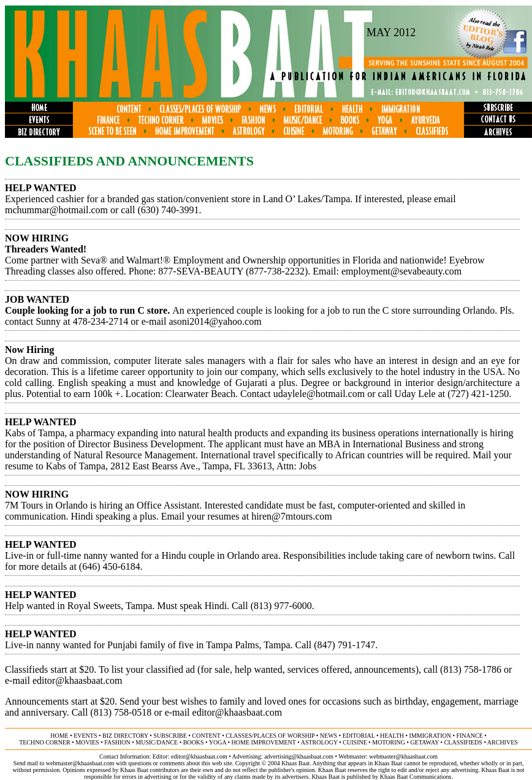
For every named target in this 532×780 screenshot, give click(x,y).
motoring (389, 742)
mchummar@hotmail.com (56, 210)
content (206, 736)
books (194, 742)
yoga (218, 742)
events (85, 736)
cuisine (355, 742)
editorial (359, 736)
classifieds (463, 742)
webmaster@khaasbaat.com (403, 756)
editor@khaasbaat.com (78, 680)
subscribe (170, 736)
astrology (319, 742)
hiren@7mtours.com (292, 516)
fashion (117, 742)
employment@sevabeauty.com (401, 271)
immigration (430, 736)
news (329, 736)
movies (87, 742)
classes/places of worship (270, 736)
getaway (425, 742)
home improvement (264, 742)
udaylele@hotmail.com (319, 394)
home (59, 736)
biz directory (125, 736)
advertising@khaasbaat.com (299, 756)
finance (469, 736)
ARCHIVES (503, 742)
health (392, 736)
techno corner (45, 742)
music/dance (157, 742)
